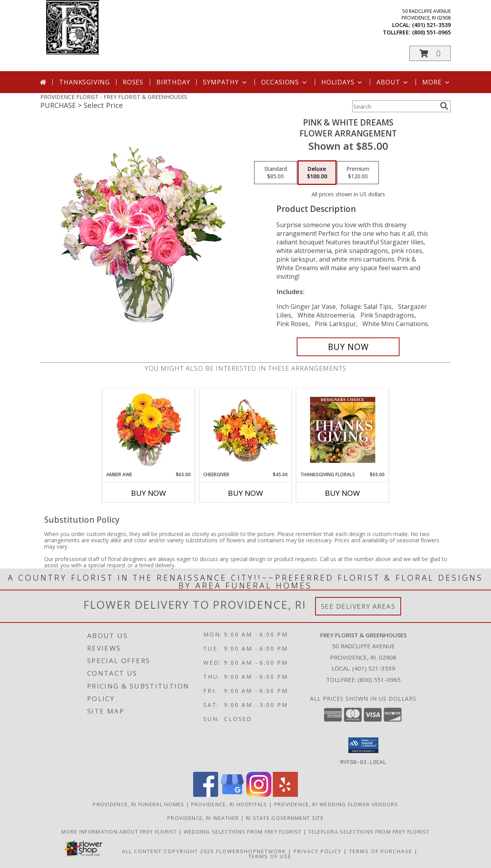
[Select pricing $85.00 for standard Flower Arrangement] (276, 173)
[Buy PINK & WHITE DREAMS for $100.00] (348, 347)
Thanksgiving (84, 82)
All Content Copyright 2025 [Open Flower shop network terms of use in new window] (168, 851)
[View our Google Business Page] (232, 794)
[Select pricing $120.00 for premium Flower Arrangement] (358, 173)
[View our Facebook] (206, 794)
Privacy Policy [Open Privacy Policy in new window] (318, 851)
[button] (430, 53)
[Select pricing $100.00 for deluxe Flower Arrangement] (317, 173)
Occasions (285, 82)
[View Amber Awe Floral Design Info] (149, 430)
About (393, 82)
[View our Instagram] (259, 794)
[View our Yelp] (285, 794)
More (436, 82)
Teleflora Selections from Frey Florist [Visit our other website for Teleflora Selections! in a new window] (369, 831)
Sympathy (225, 82)
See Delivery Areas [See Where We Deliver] (358, 606)
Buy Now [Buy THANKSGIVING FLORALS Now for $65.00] (342, 493)
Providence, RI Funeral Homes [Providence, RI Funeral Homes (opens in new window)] (138, 804)
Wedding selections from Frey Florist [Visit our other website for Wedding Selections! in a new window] (244, 831)
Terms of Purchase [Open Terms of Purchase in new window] (381, 851)
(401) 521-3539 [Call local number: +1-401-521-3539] (431, 25)
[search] (444, 106)
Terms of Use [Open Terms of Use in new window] (270, 856)
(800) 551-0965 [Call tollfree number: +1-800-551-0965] (431, 32)
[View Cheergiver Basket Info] (246, 430)
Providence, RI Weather (203, 818)
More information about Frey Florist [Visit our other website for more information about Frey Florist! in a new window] (120, 831)
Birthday (173, 82)
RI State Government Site (285, 818)
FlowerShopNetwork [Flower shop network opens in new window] (251, 851)
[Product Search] (394, 106)
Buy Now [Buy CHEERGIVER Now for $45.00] (245, 493)
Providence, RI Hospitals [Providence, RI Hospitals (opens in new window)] (229, 804)
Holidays (342, 82)
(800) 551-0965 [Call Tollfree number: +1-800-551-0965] (379, 680)
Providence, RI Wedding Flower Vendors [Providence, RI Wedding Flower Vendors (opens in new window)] (336, 804)
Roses (133, 82)
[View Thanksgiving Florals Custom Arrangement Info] (343, 430)
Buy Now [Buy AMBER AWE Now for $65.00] (149, 493)
